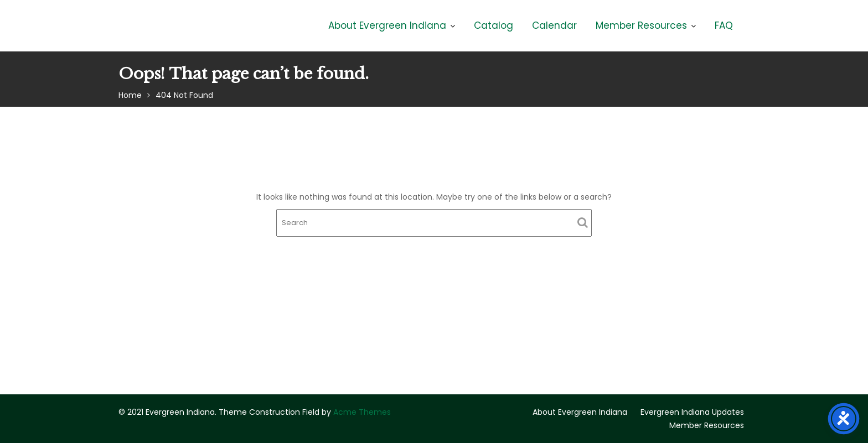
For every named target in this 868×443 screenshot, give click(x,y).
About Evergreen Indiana (387, 25)
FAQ (724, 25)
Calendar (554, 25)
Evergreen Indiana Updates (692, 412)
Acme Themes (362, 412)
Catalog (494, 25)
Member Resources (641, 25)
